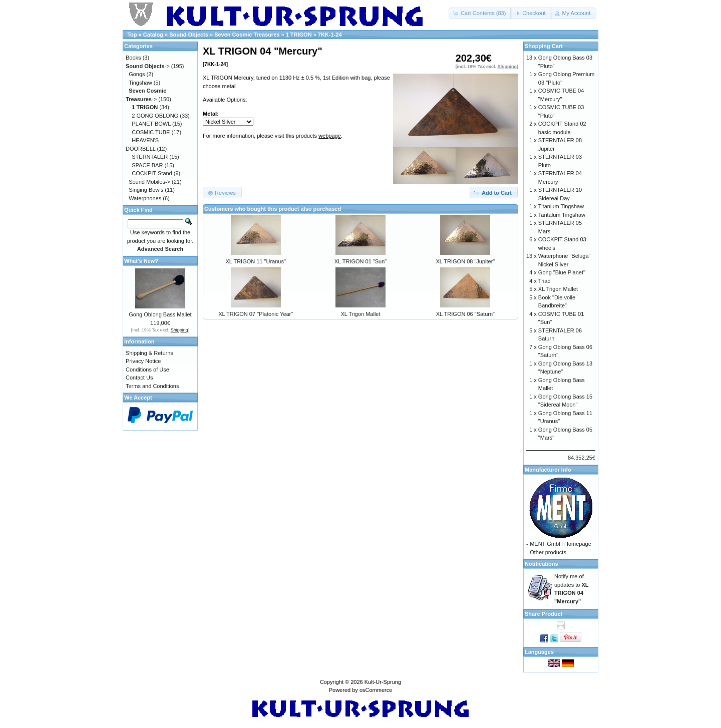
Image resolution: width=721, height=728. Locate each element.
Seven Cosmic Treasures (247, 35)
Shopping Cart (544, 46)
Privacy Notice (143, 361)
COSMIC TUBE (151, 132)
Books (133, 58)
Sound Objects (189, 35)
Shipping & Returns (149, 353)
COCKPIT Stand (152, 173)
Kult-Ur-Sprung (383, 682)
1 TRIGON (299, 35)
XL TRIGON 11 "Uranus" (256, 261)
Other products (548, 552)
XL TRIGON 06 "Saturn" (465, 314)
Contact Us (139, 378)
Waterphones (145, 198)
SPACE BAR (147, 165)
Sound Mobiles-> (149, 182)
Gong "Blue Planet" (562, 272)
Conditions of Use (147, 370)
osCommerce (376, 690)
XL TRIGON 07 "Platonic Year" (256, 314)
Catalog (153, 35)
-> (148, 66)
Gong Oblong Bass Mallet (160, 314)
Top (132, 35)
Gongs (137, 74)
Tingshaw (140, 83)
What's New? (141, 261)
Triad (545, 281)
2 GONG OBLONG (155, 116)
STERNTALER (150, 157)
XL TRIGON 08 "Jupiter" (465, 261)
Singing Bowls (146, 190)
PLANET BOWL (151, 124)
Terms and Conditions (152, 386)
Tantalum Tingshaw (562, 215)
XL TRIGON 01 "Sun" (360, 261)
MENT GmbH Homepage (561, 544)
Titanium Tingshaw (561, 206)
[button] (480, 13)
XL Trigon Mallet (360, 314)
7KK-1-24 (330, 35)
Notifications (542, 564)
